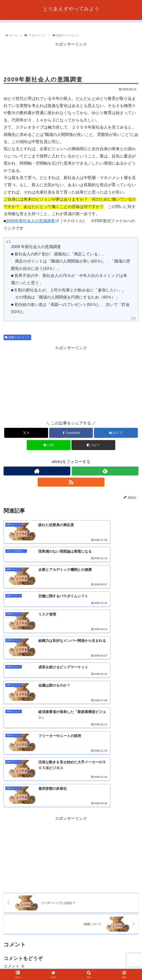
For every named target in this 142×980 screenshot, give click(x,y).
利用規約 (117, 959)
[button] (93, 445)
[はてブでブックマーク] (116, 433)
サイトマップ (117, 966)
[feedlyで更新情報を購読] (105, 471)
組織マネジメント (17, 337)
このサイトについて (71, 959)
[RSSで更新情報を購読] (71, 482)
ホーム (25, 959)
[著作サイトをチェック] (37, 471)
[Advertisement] (71, 59)
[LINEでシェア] (49, 445)
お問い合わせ (25, 966)
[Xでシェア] (26, 433)
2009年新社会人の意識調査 (32, 221)
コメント (14, 828)
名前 (8, 886)
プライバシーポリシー (71, 966)
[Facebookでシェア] (71, 433)
